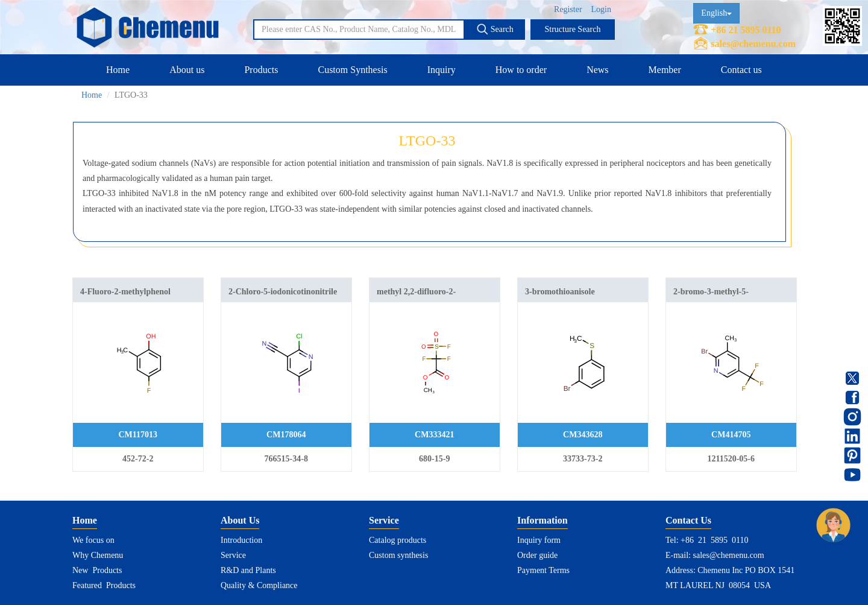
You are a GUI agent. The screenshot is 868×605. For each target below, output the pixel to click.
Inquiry (442, 70)
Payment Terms (543, 570)
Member (665, 70)
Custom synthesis (398, 555)
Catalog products (398, 540)
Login (601, 9)
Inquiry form (539, 540)
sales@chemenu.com (753, 44)
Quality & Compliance (259, 585)
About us (187, 70)
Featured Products (104, 585)
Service (233, 555)
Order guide (537, 555)
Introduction (241, 540)
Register (568, 9)
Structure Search (573, 29)
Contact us (741, 70)
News (597, 70)
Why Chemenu (98, 555)
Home (118, 70)
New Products (97, 570)
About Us (240, 520)
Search (495, 29)
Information (542, 520)
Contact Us (688, 520)
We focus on (93, 540)
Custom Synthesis (352, 70)
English (716, 13)
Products (261, 70)
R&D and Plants (248, 570)
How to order (521, 70)
